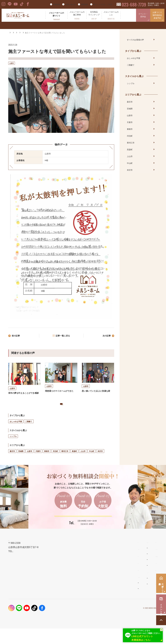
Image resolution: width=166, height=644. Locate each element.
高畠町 (74, 460)
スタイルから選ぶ (134, 76)
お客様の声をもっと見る (57, 410)
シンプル (13, 445)
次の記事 (106, 336)
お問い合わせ (70, 4)
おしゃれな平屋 (16, 431)
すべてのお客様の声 (135, 40)
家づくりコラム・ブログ (103, 4)
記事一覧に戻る (63, 336)
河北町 (55, 460)
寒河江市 (65, 460)
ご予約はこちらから (81, 527)
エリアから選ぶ (46, 33)
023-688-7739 (134, 4)
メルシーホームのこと (107, 588)
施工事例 (21, 33)
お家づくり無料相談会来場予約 (157, 15)
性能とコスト (69, 578)
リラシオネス (103, 575)
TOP (65, 558)
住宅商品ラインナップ (107, 558)
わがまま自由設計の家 (106, 564)
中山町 (92, 460)
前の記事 (17, 336)
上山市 (83, 460)
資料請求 (84, 4)
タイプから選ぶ (133, 51)
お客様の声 (32, 33)
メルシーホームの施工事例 (76, 592)
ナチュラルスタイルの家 (107, 569)
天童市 (38, 460)
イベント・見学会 (143, 15)
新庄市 (12, 460)
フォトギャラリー (71, 598)
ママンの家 (102, 581)
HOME (11, 33)
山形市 (59, 33)
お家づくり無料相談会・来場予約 (141, 571)
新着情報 (56, 4)
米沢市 (100, 460)
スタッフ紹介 (103, 599)
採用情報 (130, 599)
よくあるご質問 (104, 594)
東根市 (47, 460)
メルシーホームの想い (74, 564)
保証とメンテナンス (73, 585)
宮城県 (21, 460)
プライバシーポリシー (129, 624)
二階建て (29, 431)
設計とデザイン (71, 571)
